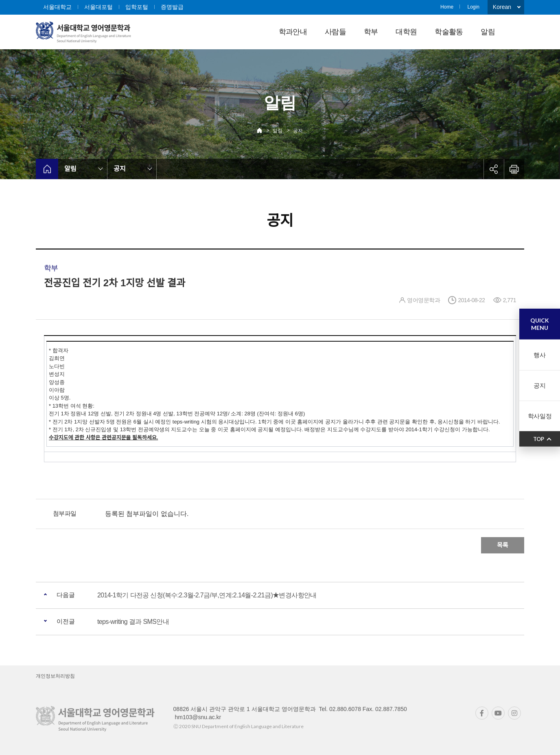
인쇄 (514, 169)
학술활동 (449, 32)
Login (473, 7)
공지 (298, 131)
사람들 (335, 32)
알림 (488, 32)
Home (447, 7)
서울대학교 (57, 7)
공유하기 (494, 169)
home (47, 169)
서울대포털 (98, 7)
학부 (371, 32)
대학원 (406, 32)
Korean (502, 7)
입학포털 (137, 7)
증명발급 (172, 7)
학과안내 (293, 32)
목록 (503, 545)
